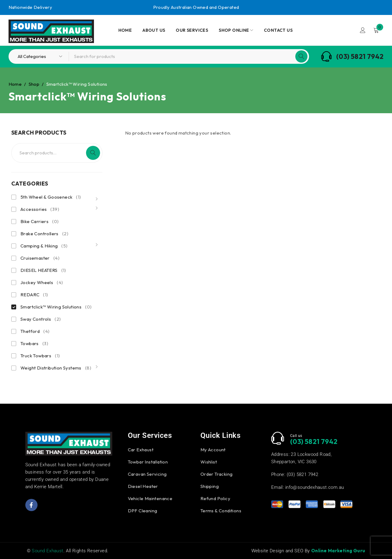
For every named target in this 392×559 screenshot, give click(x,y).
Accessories (40, 209)
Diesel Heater (143, 486)
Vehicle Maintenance (150, 498)
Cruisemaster (40, 258)
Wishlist (209, 462)
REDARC (34, 295)
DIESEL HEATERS (43, 270)
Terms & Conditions (221, 511)
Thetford (35, 331)
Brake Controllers (44, 234)
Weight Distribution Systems (56, 368)
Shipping (210, 486)
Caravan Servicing (147, 474)
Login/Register (363, 30)
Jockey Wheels (42, 283)
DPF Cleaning (143, 511)
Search (93, 153)
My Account (213, 450)
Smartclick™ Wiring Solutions (56, 307)
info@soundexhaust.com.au (315, 487)
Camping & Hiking (44, 246)
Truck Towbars (40, 356)
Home (15, 84)
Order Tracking (217, 474)
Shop (34, 84)
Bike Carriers (40, 222)
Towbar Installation (148, 462)
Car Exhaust (141, 450)
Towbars (34, 344)
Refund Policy (215, 498)
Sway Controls (41, 319)
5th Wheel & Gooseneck (51, 197)
